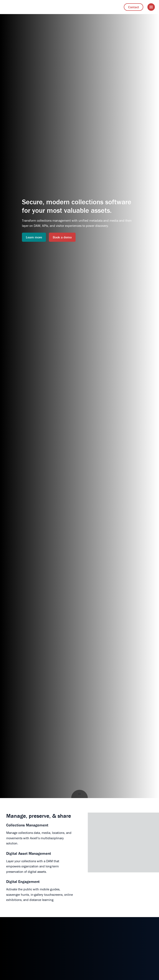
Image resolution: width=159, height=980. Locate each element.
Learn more (34, 237)
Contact (134, 7)
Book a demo (62, 237)
